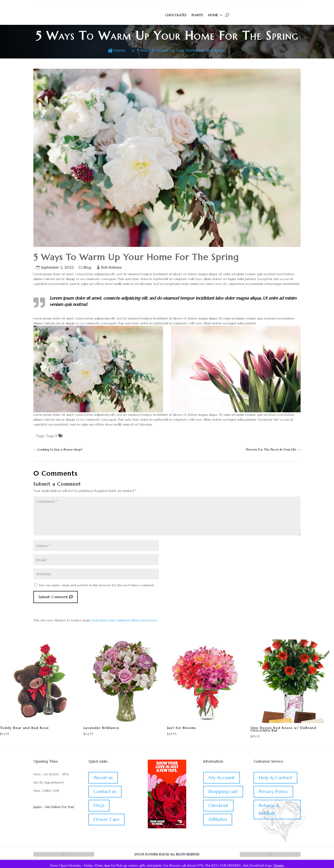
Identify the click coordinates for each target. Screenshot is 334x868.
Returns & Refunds (269, 811)
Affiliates (218, 821)
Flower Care (106, 821)
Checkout (218, 807)
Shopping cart (223, 793)
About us (103, 779)
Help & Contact (275, 779)
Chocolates (176, 15)
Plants (197, 15)
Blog (87, 269)
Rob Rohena (111, 269)
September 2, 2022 (57, 269)
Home (213, 15)
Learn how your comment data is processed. (124, 622)
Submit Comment (53, 598)
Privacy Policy (273, 793)
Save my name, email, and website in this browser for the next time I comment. (97, 587)
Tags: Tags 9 (47, 437)
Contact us (105, 793)
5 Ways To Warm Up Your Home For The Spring (183, 51)
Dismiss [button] (279, 865)
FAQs (99, 807)
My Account (222, 779)
